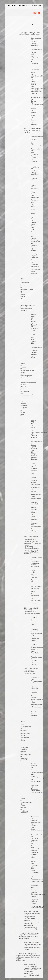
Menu (36, 13)
